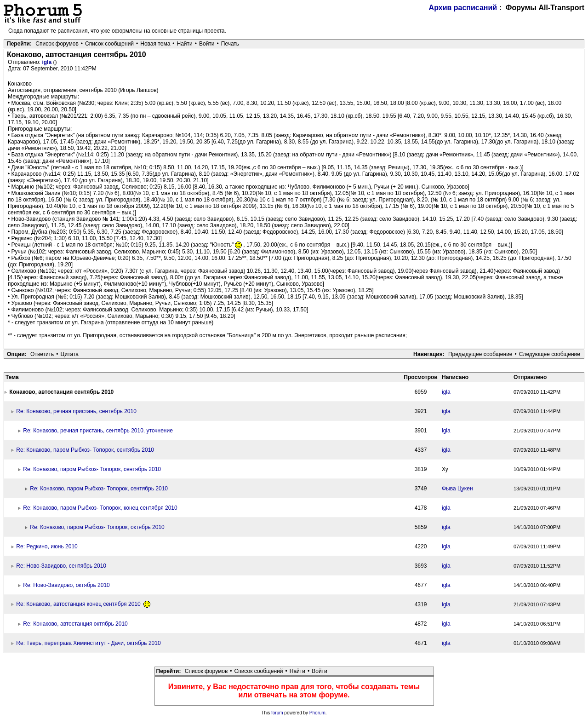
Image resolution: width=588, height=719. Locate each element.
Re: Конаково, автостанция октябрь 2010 (75, 624)
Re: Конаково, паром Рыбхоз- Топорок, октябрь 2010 (97, 527)
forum (277, 713)
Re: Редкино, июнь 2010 (47, 546)
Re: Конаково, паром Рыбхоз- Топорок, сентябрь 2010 (85, 450)
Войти (207, 44)
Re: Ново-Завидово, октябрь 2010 (66, 585)
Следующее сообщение (550, 354)
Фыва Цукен (457, 489)
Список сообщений (109, 44)
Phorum (317, 713)
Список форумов (57, 44)
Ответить (42, 354)
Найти (185, 44)
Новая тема (155, 44)
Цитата (70, 354)
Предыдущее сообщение (480, 354)
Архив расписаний (463, 8)
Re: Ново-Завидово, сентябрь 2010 (61, 566)
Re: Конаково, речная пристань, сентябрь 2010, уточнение (98, 431)
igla (47, 62)
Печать (230, 44)
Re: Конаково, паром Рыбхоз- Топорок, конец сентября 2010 (100, 508)
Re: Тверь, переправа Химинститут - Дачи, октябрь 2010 (88, 643)
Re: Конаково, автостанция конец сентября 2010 (83, 604)
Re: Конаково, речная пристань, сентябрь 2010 (76, 411)
